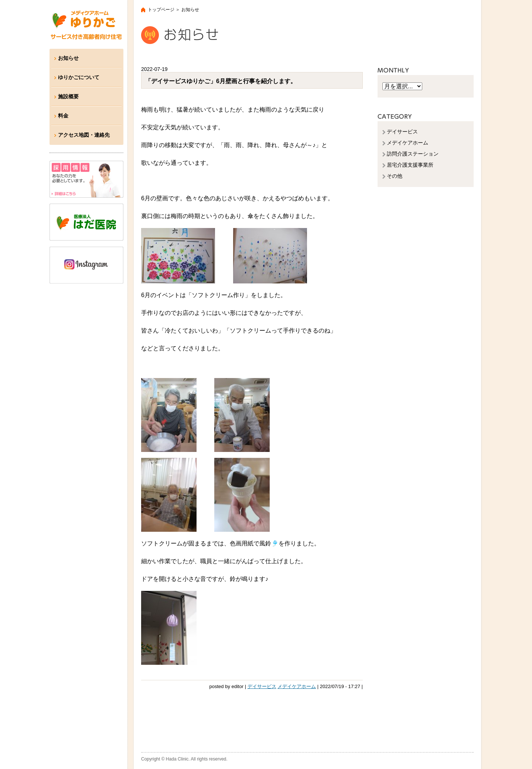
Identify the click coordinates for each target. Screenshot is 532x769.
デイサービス (262, 686)
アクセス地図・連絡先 (84, 135)
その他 (395, 176)
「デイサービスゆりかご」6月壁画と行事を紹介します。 (221, 81)
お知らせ (68, 58)
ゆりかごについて (79, 77)
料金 (63, 116)
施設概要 (68, 96)
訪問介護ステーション (413, 154)
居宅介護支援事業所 (410, 165)
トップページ (161, 10)
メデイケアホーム (297, 686)
